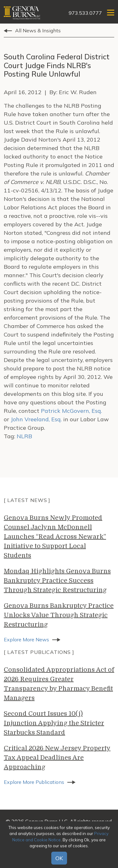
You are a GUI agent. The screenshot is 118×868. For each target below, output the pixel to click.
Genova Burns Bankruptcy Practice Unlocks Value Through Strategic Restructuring (59, 615)
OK (59, 858)
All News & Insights (38, 30)
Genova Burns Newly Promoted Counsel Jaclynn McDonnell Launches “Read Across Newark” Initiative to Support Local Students (55, 537)
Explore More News (26, 639)
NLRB (24, 436)
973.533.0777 (85, 13)
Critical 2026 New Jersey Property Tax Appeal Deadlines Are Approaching (57, 758)
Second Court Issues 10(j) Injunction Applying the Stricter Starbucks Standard (54, 723)
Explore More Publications (34, 782)
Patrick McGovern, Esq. (71, 411)
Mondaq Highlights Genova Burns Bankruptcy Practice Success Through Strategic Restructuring (57, 581)
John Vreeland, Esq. (36, 419)
